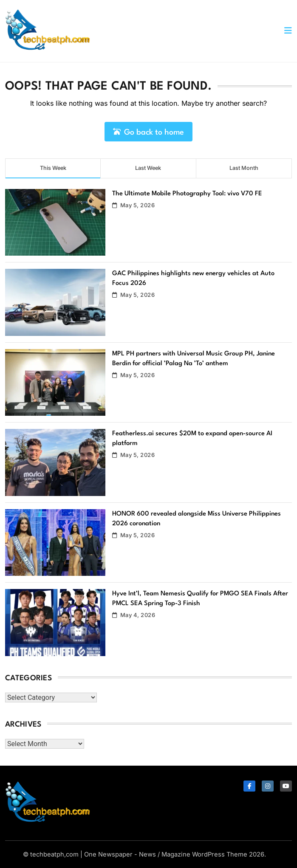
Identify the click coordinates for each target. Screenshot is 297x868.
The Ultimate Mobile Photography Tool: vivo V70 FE (187, 194)
